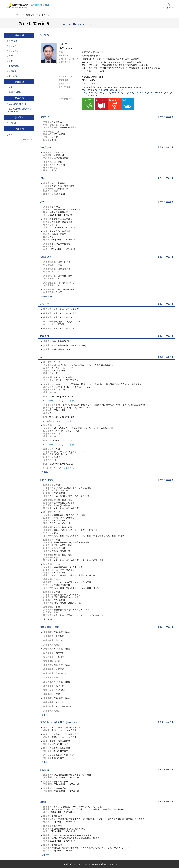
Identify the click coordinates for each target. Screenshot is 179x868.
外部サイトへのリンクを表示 (59, 401)
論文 (11, 87)
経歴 (11, 61)
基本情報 (13, 41)
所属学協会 (14, 66)
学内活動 (13, 123)
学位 (11, 56)
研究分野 (13, 71)
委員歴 (12, 134)
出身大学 (13, 46)
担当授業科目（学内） (19, 104)
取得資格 (13, 76)
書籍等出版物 (15, 92)
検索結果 (30, 15)
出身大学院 (14, 51)
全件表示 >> (47, 296)
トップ (17, 15)
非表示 (169, 117)
